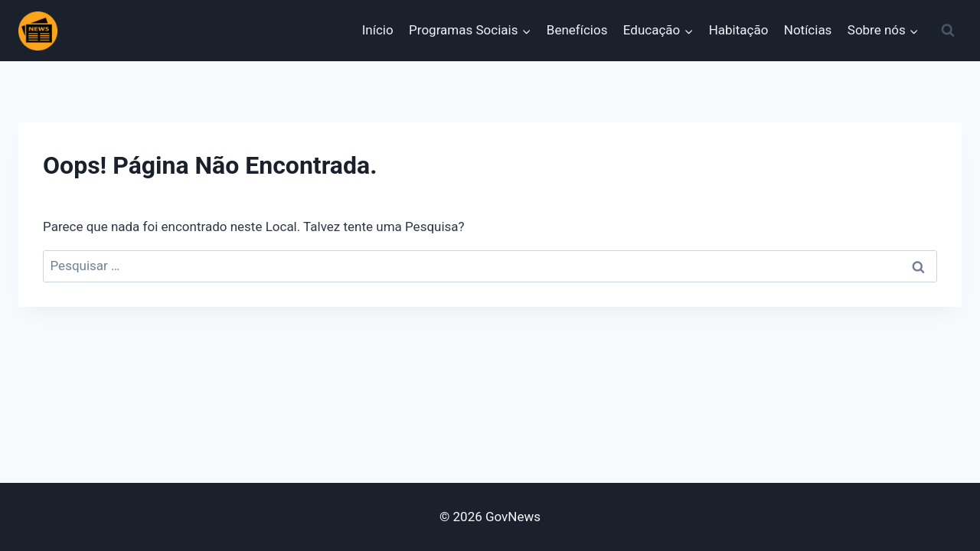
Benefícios (577, 30)
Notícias (808, 30)
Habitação (739, 30)
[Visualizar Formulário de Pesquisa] (948, 31)
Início (378, 30)
